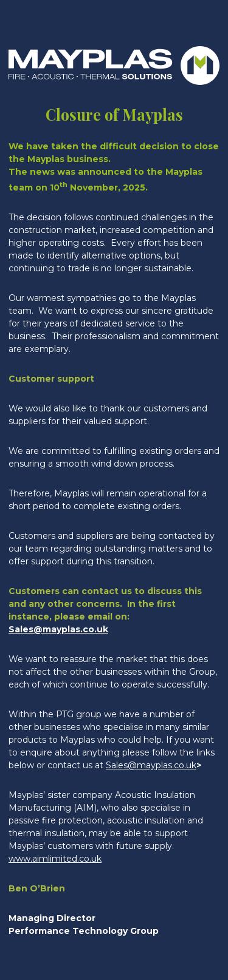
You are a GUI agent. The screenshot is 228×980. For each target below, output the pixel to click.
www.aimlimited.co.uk (55, 859)
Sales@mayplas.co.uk (58, 629)
